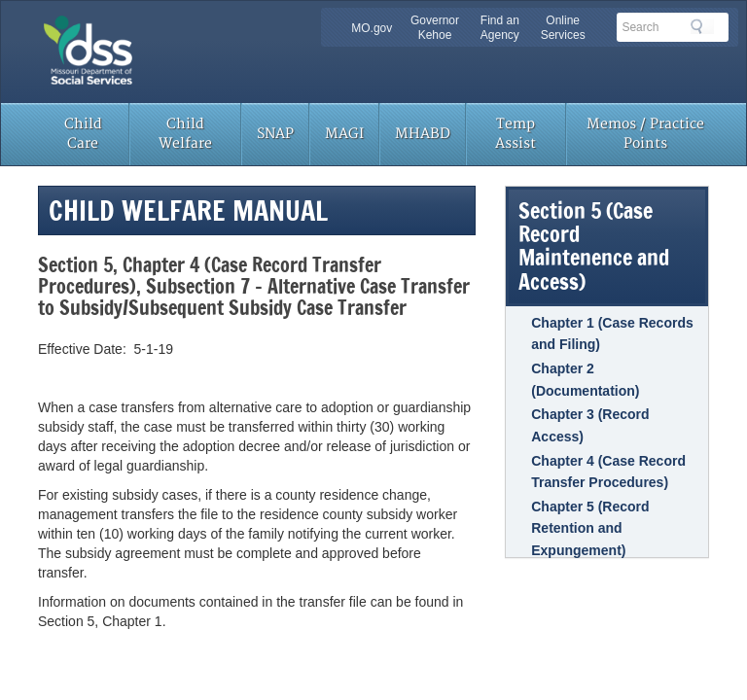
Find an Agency (500, 28)
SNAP (275, 134)
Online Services (563, 28)
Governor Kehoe (435, 28)
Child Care (83, 134)
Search (702, 26)
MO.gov (372, 28)
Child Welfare (185, 134)
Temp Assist (516, 134)
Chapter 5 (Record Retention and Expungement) (590, 528)
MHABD (423, 134)
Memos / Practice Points (645, 134)
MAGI (344, 134)
